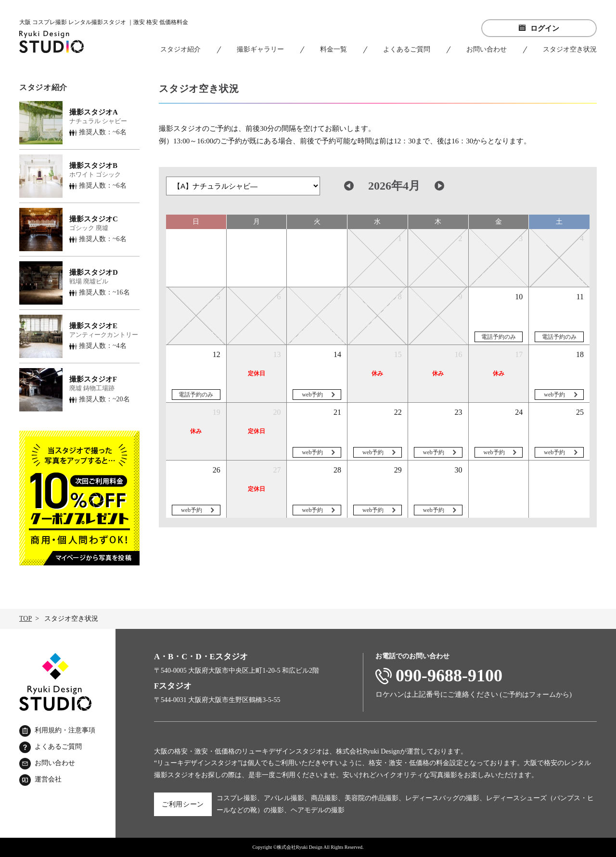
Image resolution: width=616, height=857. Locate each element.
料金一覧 (334, 49)
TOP (26, 619)
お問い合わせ (487, 49)
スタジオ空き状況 (570, 49)
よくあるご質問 (407, 49)
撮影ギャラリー (260, 49)
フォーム (542, 695)
